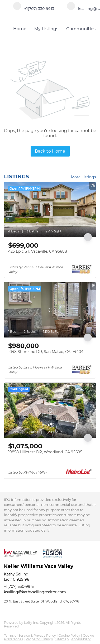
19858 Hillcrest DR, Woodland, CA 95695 (45, 452)
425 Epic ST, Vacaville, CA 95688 (38, 251)
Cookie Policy (69, 635)
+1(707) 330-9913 (19, 586)
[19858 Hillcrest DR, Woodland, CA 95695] (50, 410)
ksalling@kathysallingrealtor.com (35, 592)
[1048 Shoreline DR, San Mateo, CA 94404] (50, 310)
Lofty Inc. (31, 623)
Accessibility (81, 639)
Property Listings (39, 639)
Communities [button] (81, 29)
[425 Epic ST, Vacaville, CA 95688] (50, 210)
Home (20, 29)
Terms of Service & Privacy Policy (30, 635)
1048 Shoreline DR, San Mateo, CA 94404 (46, 352)
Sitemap (62, 639)
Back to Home (50, 151)
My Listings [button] (46, 29)
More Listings (84, 177)
